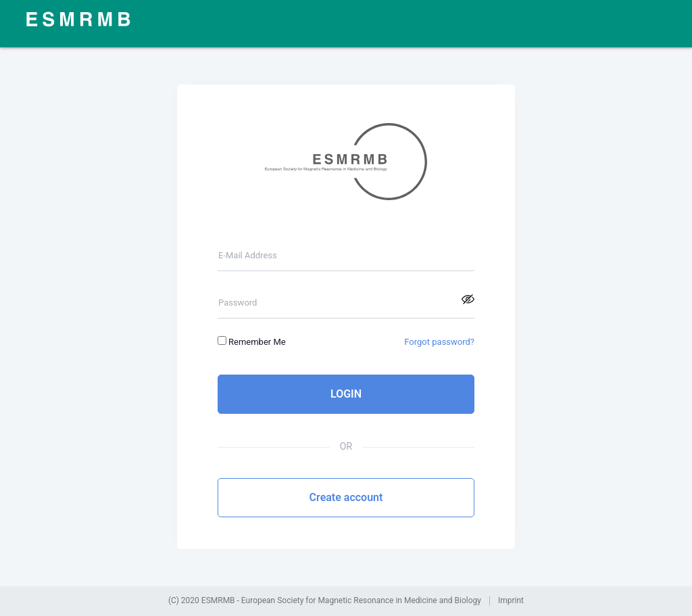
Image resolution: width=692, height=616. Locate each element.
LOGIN (346, 394)
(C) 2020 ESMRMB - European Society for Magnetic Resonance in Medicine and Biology (325, 601)
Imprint (511, 601)
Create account (346, 497)
